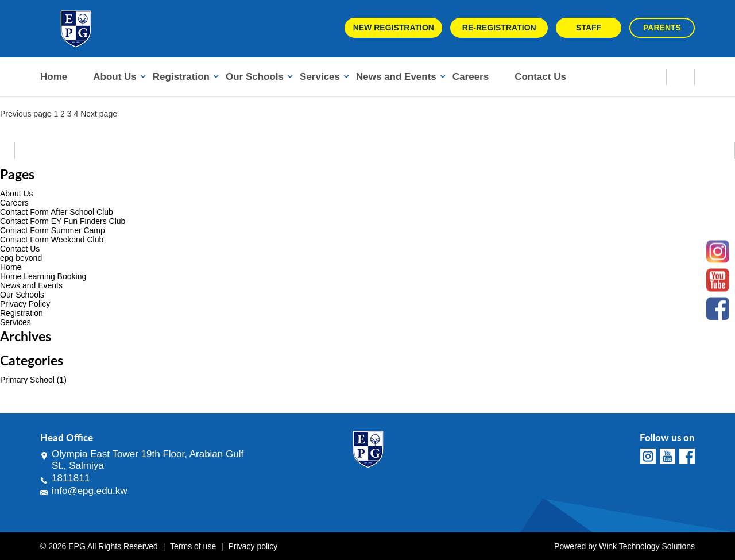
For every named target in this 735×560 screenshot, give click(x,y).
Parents (662, 28)
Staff (589, 28)
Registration (181, 77)
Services (320, 77)
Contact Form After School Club (57, 212)
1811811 (71, 478)
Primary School (27, 380)
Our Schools (255, 77)
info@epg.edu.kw (90, 491)
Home (54, 77)
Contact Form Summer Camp (53, 230)
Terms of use (193, 546)
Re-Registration (499, 28)
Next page (99, 114)
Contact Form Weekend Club (52, 240)
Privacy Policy (25, 304)
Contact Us (540, 77)
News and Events (396, 77)
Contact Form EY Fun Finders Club (63, 221)
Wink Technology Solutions (647, 546)
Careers (471, 77)
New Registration (394, 28)
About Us (115, 77)
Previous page (26, 114)
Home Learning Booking (43, 276)
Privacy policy (253, 546)
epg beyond (21, 258)
